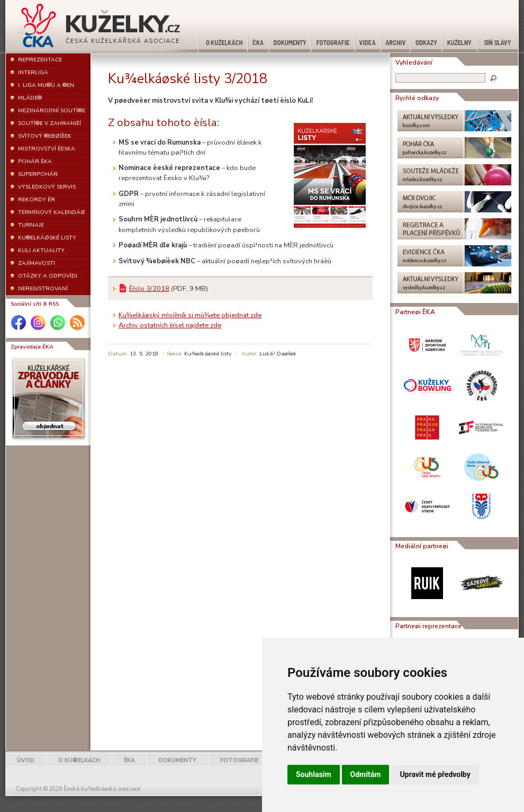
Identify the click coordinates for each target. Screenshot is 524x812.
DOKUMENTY (178, 760)
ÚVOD (26, 760)
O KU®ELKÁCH (79, 760)
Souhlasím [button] (314, 774)
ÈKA (129, 760)
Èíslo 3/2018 (149, 289)
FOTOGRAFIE (239, 760)
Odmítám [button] (366, 774)
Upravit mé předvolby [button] (435, 774)
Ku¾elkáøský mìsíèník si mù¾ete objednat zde (190, 315)
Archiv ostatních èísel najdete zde (170, 325)
